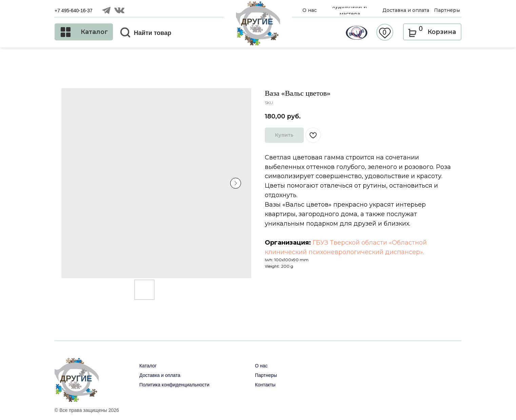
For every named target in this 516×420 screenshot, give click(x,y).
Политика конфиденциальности (174, 385)
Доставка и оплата (160, 375)
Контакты (265, 385)
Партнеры (266, 375)
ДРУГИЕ (257, 22)
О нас (261, 366)
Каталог (148, 366)
